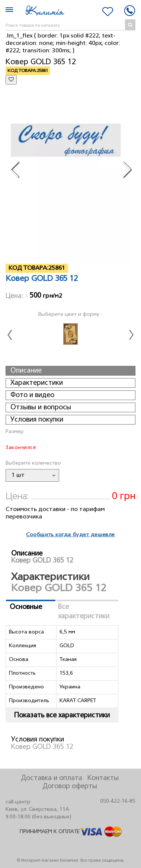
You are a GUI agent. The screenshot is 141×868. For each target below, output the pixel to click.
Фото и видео (32, 395)
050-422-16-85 (118, 801)
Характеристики (37, 383)
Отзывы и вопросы (41, 407)
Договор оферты (70, 786)
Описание (26, 371)
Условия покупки (37, 420)
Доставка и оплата (52, 778)
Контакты (103, 778)
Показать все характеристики (62, 715)
